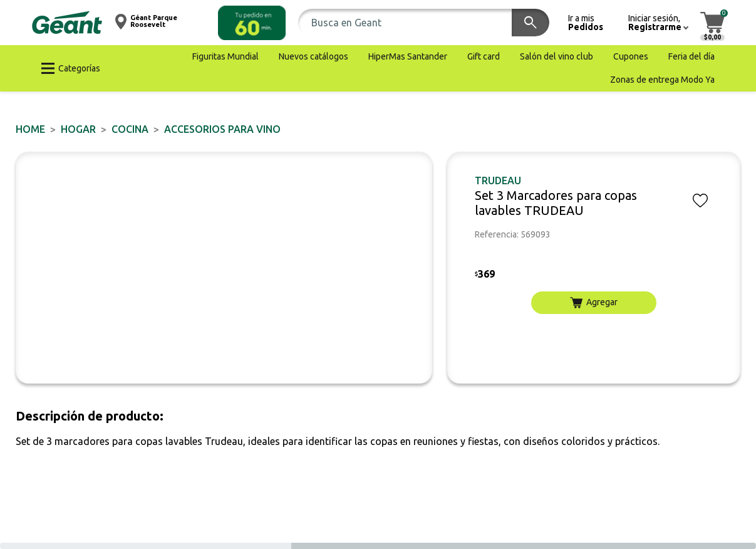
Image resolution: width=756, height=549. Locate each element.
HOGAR (78, 129)
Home (30, 129)
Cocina (130, 129)
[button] (252, 23)
